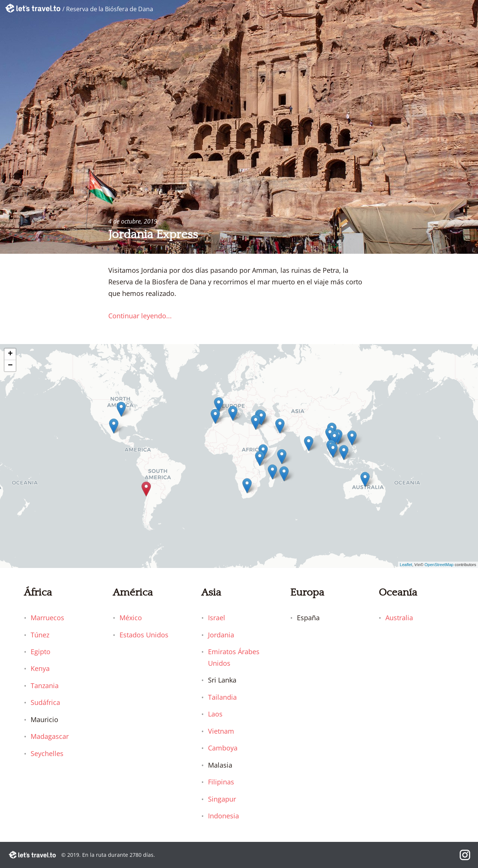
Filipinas (221, 782)
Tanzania (45, 686)
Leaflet (406, 565)
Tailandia (222, 697)
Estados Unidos (144, 635)
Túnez (40, 635)
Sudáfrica (45, 702)
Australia (399, 618)
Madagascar (50, 736)
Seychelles (47, 753)
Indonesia (224, 816)
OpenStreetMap (439, 565)
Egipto (41, 652)
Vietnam (221, 731)
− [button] (10, 366)
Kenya (40, 668)
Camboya (223, 748)
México (131, 618)
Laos (215, 714)
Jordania (221, 635)
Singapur (222, 799)
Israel (217, 618)
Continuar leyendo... (140, 316)
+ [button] (10, 354)
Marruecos (47, 618)
